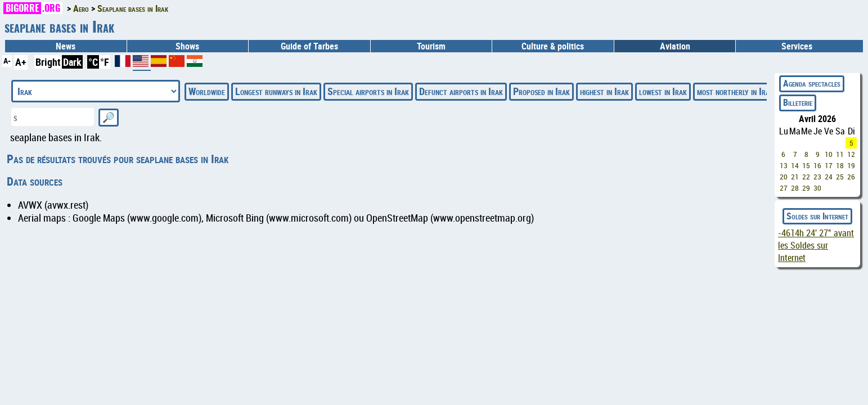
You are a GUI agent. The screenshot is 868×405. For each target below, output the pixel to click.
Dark (72, 62)
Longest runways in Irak (276, 91)
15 (806, 165)
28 (795, 188)
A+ (21, 62)
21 (795, 177)
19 (851, 165)
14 (795, 165)
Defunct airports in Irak (461, 91)
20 (784, 177)
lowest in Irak (663, 91)
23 (817, 177)
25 (840, 177)
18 (840, 165)
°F (105, 62)
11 (840, 154)
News (66, 46)
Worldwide (207, 91)
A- (7, 60)
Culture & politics (553, 46)
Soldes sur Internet (817, 216)
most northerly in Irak (735, 91)
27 (784, 188)
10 (829, 154)
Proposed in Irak (541, 91)
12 (851, 154)
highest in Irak (604, 91)
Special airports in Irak (368, 91)
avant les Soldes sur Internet (816, 245)
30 (817, 188)
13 (784, 165)
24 (829, 177)
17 (829, 165)
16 (817, 165)
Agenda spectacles (812, 83)
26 (851, 177)
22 (806, 177)
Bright (48, 62)
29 (806, 188)
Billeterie (798, 102)
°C (93, 62)
